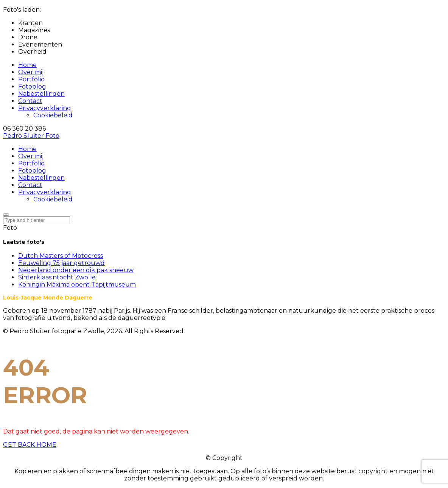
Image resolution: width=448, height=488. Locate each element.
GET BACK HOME (30, 445)
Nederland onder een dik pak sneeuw (76, 270)
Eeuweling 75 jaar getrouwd (61, 263)
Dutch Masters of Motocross (61, 256)
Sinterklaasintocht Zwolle (57, 277)
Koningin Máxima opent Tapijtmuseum (77, 285)
